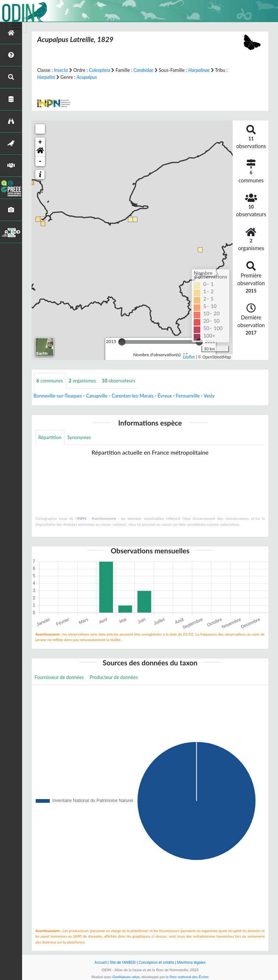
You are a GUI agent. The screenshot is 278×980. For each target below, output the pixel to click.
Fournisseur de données (59, 677)
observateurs (119, 381)
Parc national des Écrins (189, 977)
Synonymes (79, 437)
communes (50, 381)
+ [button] (40, 142)
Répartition (50, 437)
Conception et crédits (156, 962)
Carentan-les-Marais (133, 396)
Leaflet (189, 357)
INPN (82, 518)
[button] (40, 152)
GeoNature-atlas (126, 977)
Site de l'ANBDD (123, 962)
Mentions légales (191, 962)
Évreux (165, 396)
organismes (82, 381)
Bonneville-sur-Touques (58, 396)
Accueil (101, 962)
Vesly (209, 396)
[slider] (122, 342)
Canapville (97, 396)
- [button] (40, 161)
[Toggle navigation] (16, 26)
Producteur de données (114, 677)
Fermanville (188, 396)
